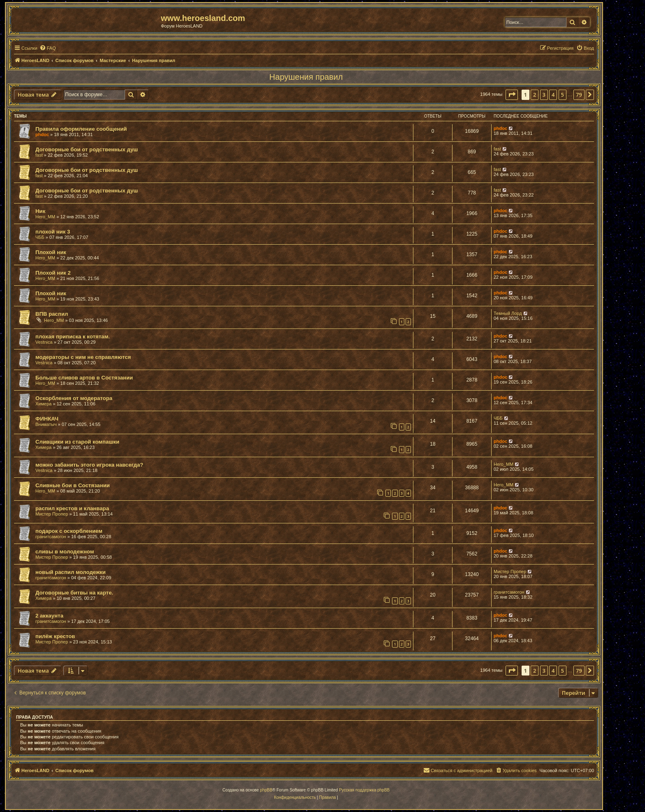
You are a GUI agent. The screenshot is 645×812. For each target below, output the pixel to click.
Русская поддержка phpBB (364, 790)
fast (39, 155)
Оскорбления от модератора (74, 398)
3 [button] (544, 95)
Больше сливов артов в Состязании (84, 378)
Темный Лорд (508, 313)
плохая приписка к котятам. (73, 337)
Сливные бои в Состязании (73, 485)
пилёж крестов (55, 636)
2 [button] (535, 95)
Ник (40, 211)
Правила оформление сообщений (81, 129)
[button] (512, 95)
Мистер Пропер (52, 514)
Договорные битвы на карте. (74, 593)
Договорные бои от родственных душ (87, 149)
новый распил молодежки (71, 572)
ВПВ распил (52, 314)
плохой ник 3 (53, 232)
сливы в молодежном (65, 552)
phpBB (266, 790)
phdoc (42, 134)
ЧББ (40, 237)
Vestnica (44, 342)
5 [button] (563, 95)
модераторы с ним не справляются (83, 357)
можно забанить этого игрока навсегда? (89, 465)
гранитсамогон (51, 537)
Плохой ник (51, 252)
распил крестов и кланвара (72, 508)
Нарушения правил (306, 77)
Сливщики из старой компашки (77, 442)
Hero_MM (45, 217)
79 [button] (579, 95)
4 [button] (553, 95)
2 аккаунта (49, 616)
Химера (43, 404)
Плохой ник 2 (53, 273)
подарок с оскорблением (69, 531)
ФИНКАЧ (47, 419)
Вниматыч (46, 424)
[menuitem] (48, 48)
